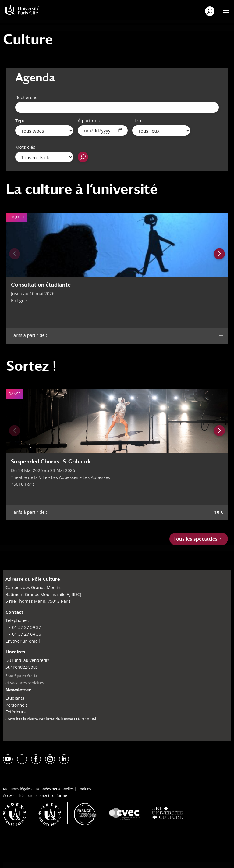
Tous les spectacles (195, 539)
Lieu (137, 120)
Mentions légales (17, 789)
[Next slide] (219, 254)
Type (20, 120)
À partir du (89, 120)
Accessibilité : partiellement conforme (35, 796)
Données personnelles (55, 789)
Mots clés (25, 147)
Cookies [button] (84, 789)
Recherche (26, 97)
